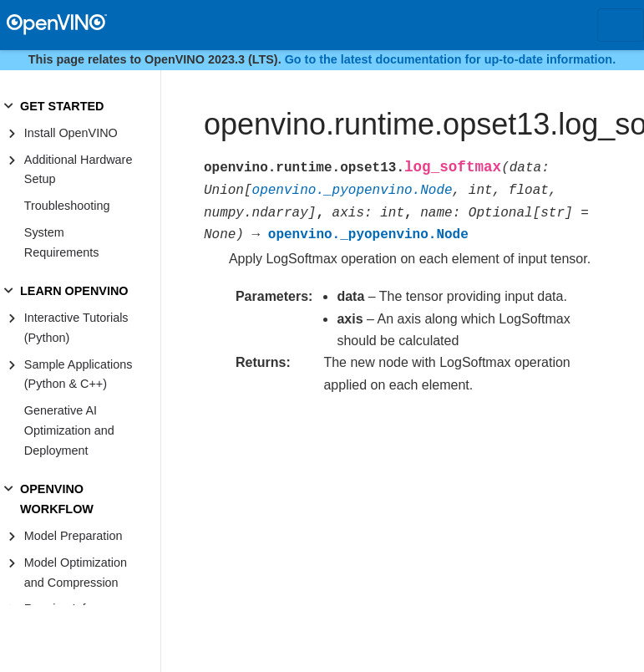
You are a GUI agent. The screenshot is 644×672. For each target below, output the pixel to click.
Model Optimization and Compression (76, 573)
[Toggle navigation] (621, 25)
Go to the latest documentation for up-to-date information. (451, 59)
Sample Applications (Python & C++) (79, 374)
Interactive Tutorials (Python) (76, 328)
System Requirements (62, 242)
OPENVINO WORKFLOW (57, 499)
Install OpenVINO (71, 133)
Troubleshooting (67, 206)
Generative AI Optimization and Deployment (69, 430)
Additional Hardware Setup (79, 170)
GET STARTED (62, 106)
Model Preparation (74, 536)
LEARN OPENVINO (74, 291)
